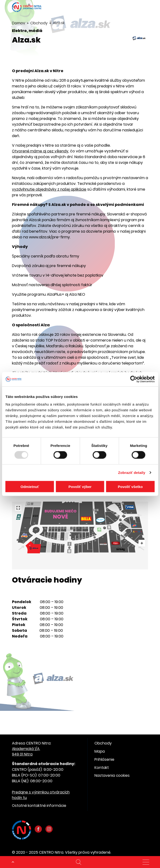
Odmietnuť (30, 486)
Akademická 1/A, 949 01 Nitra (27, 752)
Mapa (100, 751)
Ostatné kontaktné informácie (40, 807)
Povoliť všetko (130, 486)
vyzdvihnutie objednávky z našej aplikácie (50, 189)
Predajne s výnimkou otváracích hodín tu (42, 796)
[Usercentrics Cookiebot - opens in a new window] (134, 379)
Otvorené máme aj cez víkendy (41, 151)
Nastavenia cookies (112, 776)
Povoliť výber (80, 486)
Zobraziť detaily (132, 473)
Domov (19, 23)
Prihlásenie (104, 759)
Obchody (39, 23)
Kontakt (102, 768)
